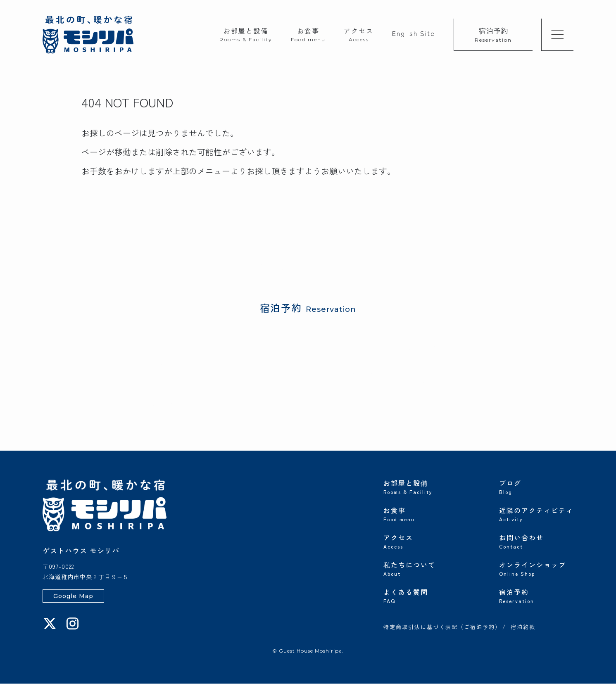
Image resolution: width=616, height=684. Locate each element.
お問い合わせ (536, 541)
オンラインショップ (536, 568)
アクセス (359, 34)
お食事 (308, 34)
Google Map (73, 596)
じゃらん (148, 387)
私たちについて (421, 568)
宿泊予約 (493, 34)
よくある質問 (421, 596)
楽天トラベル (198, 387)
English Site (414, 33)
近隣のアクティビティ (536, 514)
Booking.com (254, 387)
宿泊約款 (523, 628)
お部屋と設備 (246, 34)
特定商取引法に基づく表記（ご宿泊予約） (442, 628)
